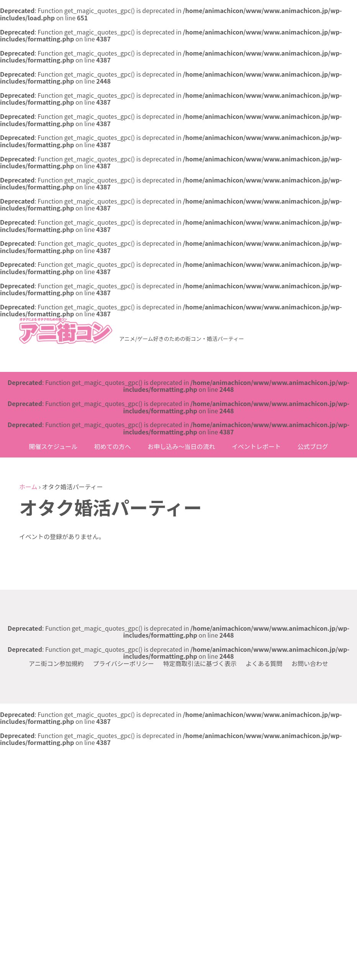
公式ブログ (313, 446)
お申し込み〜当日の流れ (181, 446)
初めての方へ (113, 446)
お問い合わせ (310, 663)
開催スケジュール (53, 446)
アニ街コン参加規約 (56, 663)
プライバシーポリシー (123, 663)
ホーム (28, 487)
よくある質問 (264, 663)
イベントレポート (256, 446)
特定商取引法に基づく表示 (200, 663)
